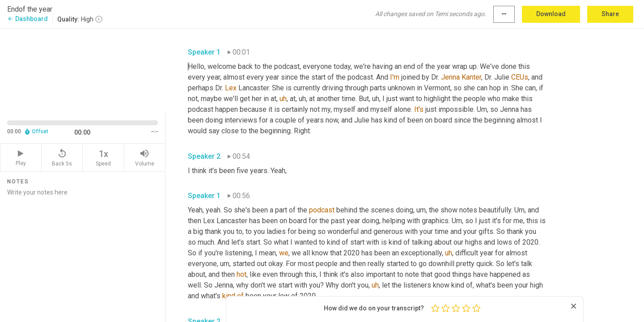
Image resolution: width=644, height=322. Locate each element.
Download (551, 14)
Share (610, 14)
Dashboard (28, 19)
